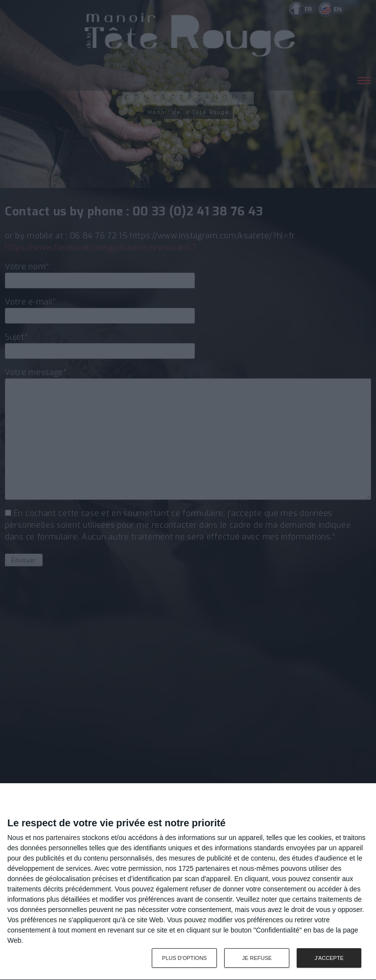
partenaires (63, 838)
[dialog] (188, 882)
